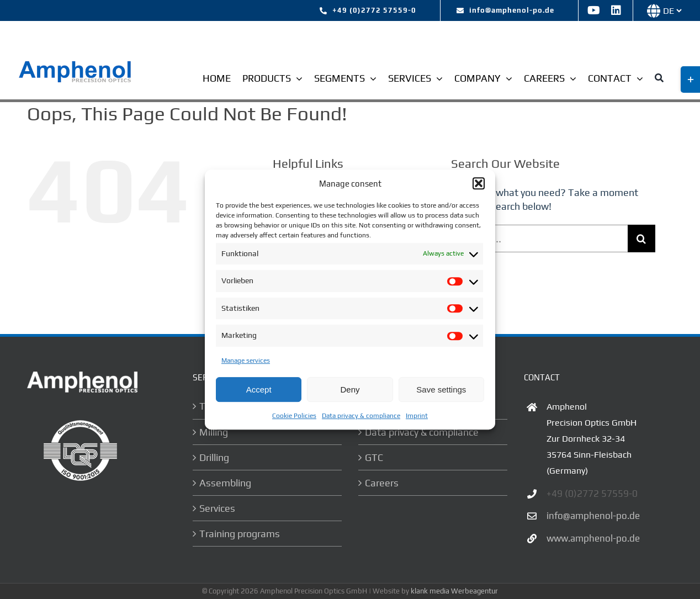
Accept (259, 389)
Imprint (417, 416)
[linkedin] (616, 10)
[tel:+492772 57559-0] (368, 10)
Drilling (214, 457)
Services (217, 508)
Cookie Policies (294, 416)
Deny (350, 389)
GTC (374, 457)
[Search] (641, 238)
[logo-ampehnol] (76, 64)
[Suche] (659, 79)
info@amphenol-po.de (593, 516)
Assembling (225, 483)
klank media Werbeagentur (454, 591)
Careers (382, 483)
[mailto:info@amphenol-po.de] (505, 10)
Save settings (441, 389)
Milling (214, 432)
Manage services (246, 361)
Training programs (240, 534)
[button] (479, 183)
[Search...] (539, 238)
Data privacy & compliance (361, 416)
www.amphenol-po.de (593, 538)
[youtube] (594, 10)
